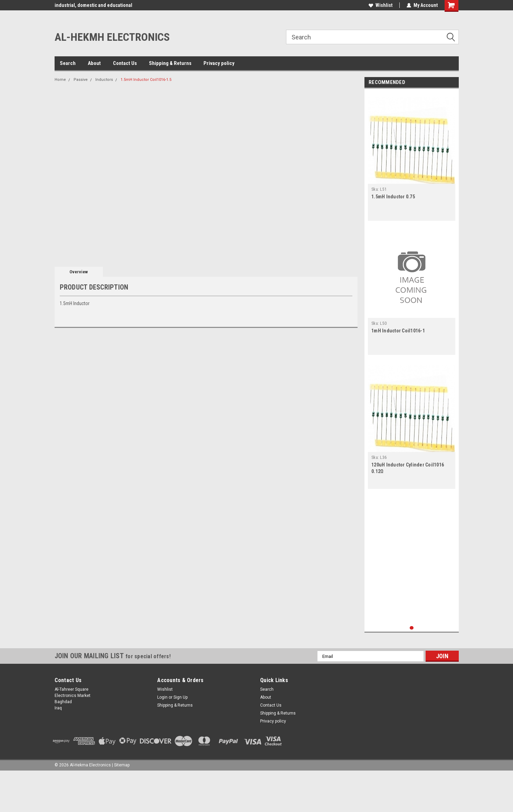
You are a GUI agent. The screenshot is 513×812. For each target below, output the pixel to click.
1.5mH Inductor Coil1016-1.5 (146, 80)
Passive (81, 80)
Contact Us (125, 63)
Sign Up (180, 697)
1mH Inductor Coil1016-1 (398, 331)
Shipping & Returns (170, 63)
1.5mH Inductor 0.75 (393, 197)
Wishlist (381, 5)
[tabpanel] (412, 156)
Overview (79, 272)
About (94, 63)
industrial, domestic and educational (93, 5)
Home (60, 80)
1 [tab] (412, 628)
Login (162, 697)
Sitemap (122, 765)
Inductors (104, 80)
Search (68, 63)
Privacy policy (219, 63)
